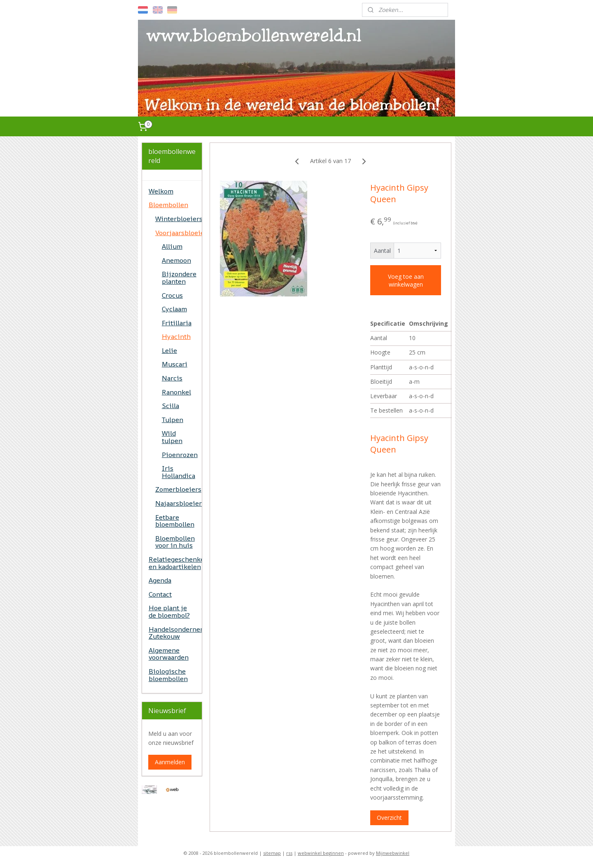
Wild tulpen (172, 437)
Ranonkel (176, 392)
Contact (160, 594)
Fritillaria (177, 323)
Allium (172, 246)
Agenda (160, 580)
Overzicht (389, 818)
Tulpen (173, 420)
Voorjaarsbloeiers (179, 233)
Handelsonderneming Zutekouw (175, 633)
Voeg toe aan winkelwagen (406, 280)
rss (289, 853)
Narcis (172, 378)
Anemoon (176, 260)
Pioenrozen (180, 455)
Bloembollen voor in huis (175, 542)
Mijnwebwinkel (393, 853)
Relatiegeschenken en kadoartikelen (175, 563)
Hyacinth (176, 336)
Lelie (169, 350)
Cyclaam (174, 309)
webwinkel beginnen (321, 853)
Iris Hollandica (179, 472)
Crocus (172, 295)
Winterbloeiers (179, 219)
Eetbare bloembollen (175, 521)
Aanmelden (170, 762)
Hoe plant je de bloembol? (169, 611)
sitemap (272, 853)
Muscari (175, 364)
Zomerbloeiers (178, 489)
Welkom (161, 191)
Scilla (170, 406)
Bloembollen (168, 205)
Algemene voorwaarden (169, 654)
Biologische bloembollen (168, 675)
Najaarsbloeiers (179, 503)
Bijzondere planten (179, 278)
